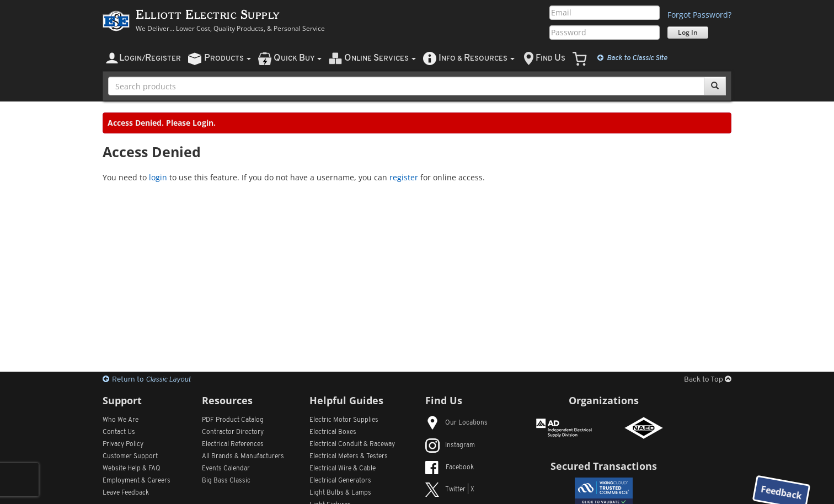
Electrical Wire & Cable (343, 469)
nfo (477, 58)
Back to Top (708, 380)
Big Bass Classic (226, 481)
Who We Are (121, 420)
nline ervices (380, 58)
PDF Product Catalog (233, 420)
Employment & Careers (137, 481)
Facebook (450, 468)
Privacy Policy (123, 444)
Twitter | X (450, 490)
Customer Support (130, 457)
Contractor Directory (233, 432)
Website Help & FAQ (132, 469)
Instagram (450, 446)
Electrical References (233, 444)
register (404, 177)
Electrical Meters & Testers (349, 457)
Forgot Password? (699, 15)
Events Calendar (226, 469)
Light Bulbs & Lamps (340, 493)
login (158, 177)
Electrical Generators (340, 481)
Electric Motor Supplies (344, 420)
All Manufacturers (243, 457)
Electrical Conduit (352, 444)
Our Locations (456, 423)
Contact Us (119, 432)
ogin (150, 58)
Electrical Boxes (333, 432)
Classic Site (632, 58)
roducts (228, 58)
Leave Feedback (126, 493)
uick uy (298, 58)
